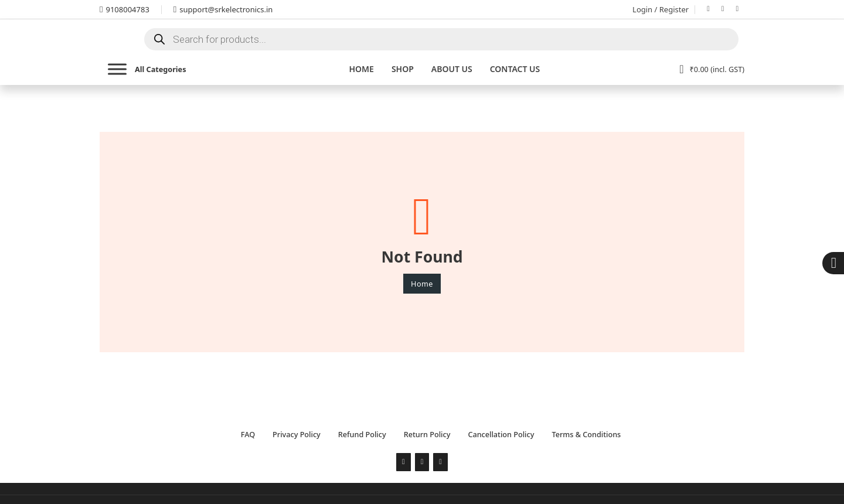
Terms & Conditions (586, 434)
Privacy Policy (297, 434)
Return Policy (427, 434)
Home (361, 69)
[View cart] (712, 69)
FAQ (248, 434)
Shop (403, 69)
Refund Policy (362, 434)
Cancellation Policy (501, 434)
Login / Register (661, 9)
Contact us (515, 69)
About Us (452, 69)
